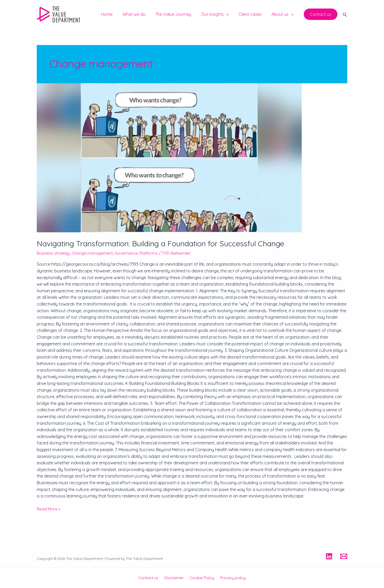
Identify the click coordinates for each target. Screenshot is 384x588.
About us (283, 14)
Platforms (151, 253)
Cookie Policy (201, 577)
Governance (128, 253)
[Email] (344, 556)
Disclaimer (175, 577)
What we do (141, 14)
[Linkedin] (329, 556)
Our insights (219, 14)
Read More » (49, 509)
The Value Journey (179, 14)
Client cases (252, 14)
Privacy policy (231, 577)
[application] (230, 14)
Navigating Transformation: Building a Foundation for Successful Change (163, 243)
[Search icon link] (345, 14)
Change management (94, 253)
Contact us (150, 577)
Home (115, 14)
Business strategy (54, 253)
